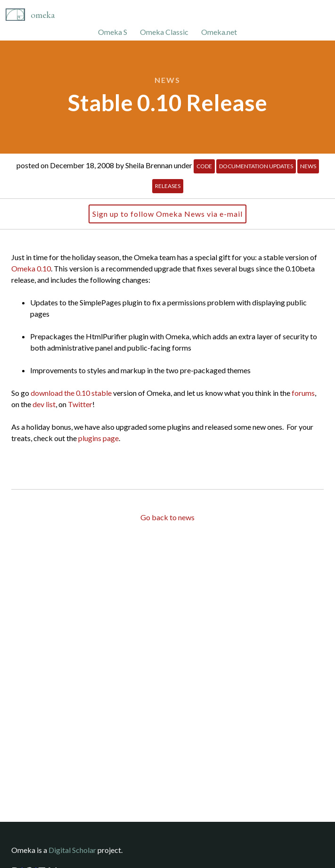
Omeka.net (219, 32)
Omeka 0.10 (31, 268)
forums (303, 393)
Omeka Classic (164, 32)
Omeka (43, 15)
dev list (44, 404)
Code (204, 166)
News (167, 80)
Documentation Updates (256, 166)
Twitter (80, 404)
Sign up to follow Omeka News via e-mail (167, 214)
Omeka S (113, 32)
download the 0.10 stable (71, 393)
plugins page (98, 438)
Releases (168, 186)
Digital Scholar (72, 850)
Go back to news (167, 517)
